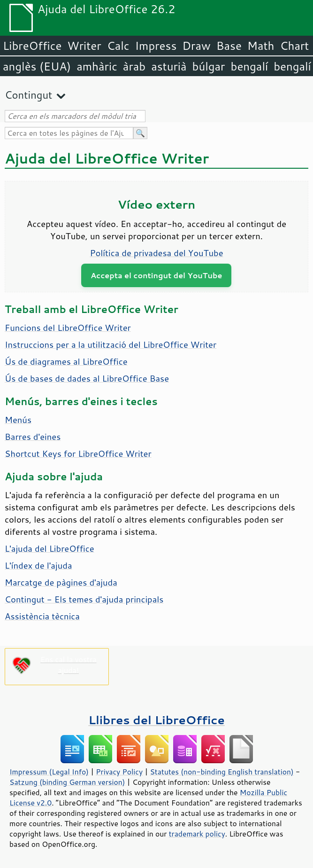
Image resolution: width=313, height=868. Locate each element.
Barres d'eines (33, 437)
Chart (294, 46)
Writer (84, 46)
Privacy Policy (119, 772)
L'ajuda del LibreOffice (50, 548)
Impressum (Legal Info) (49, 772)
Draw (196, 46)
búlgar (209, 66)
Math (261, 46)
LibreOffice (32, 46)
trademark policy (197, 834)
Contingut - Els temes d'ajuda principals (84, 599)
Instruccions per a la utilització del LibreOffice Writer (111, 344)
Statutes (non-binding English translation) (221, 772)
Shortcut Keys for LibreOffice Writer (78, 454)
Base (229, 46)
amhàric (97, 66)
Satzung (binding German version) (67, 782)
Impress (156, 46)
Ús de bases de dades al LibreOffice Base (87, 378)
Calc (118, 46)
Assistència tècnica (42, 616)
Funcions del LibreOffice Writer (68, 328)
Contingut (28, 95)
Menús (18, 420)
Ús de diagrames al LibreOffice (66, 361)
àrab (134, 66)
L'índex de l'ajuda (38, 565)
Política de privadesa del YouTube (156, 253)
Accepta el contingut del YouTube (156, 275)
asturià (169, 66)
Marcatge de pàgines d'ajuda (61, 582)
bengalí (250, 66)
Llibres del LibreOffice (156, 720)
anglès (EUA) (37, 66)
